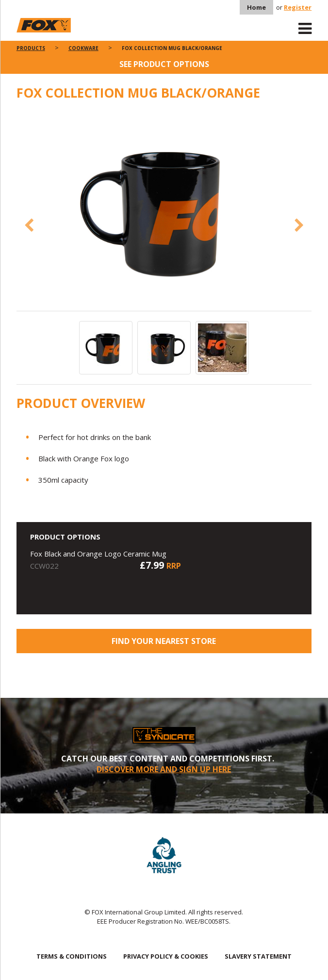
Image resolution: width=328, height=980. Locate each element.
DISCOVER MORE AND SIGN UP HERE (164, 769)
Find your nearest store (164, 641)
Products (31, 48)
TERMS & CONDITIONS (72, 956)
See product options (164, 64)
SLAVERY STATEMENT (258, 956)
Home (256, 7)
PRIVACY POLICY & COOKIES (166, 956)
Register (298, 7)
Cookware (83, 48)
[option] (164, 211)
